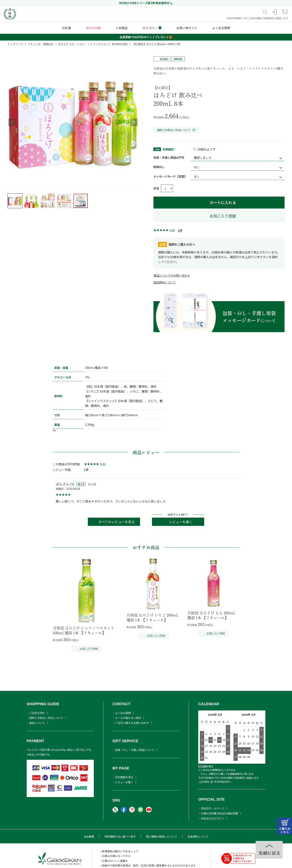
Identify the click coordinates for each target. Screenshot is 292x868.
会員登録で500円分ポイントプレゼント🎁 (146, 37)
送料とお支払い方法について (176, 130)
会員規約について (198, 836)
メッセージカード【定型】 (170, 176)
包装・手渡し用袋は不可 (169, 157)
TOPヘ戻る (269, 850)
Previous (12, 122)
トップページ (15, 44)
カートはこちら (285, 826)
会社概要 (89, 836)
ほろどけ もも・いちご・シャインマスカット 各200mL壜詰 (93, 44)
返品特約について (165, 282)
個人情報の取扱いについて (162, 836)
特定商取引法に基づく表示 (120, 836)
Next (134, 122)
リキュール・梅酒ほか (41, 44)
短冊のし (159, 167)
